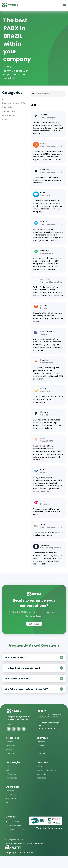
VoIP (7, 766)
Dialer (8, 770)
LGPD (8, 802)
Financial (40, 746)
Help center (11, 798)
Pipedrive (10, 753)
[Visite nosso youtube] (24, 729)
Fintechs (40, 750)
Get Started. (34, 624)
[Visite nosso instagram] (14, 729)
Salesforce (10, 746)
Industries (41, 753)
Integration (41, 778)
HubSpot (9, 750)
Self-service (11, 774)
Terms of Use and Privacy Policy (18, 843)
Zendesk (9, 742)
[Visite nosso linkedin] (9, 729)
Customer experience (46, 770)
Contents (10, 791)
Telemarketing (12, 778)
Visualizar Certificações (49, 828)
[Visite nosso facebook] (19, 729)
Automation (42, 774)
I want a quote (12, 795)
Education (41, 742)
